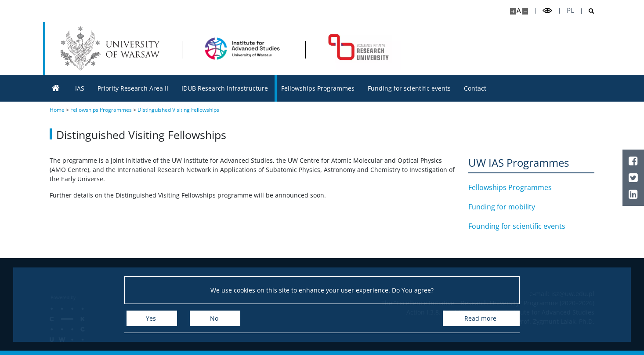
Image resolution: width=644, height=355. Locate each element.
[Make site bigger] (513, 11)
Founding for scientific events (517, 226)
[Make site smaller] (525, 11)
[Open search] (588, 11)
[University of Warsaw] (112, 48)
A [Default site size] (519, 10)
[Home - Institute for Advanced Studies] (243, 48)
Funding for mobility (502, 207)
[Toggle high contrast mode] (547, 11)
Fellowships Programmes (510, 187)
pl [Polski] (570, 10)
